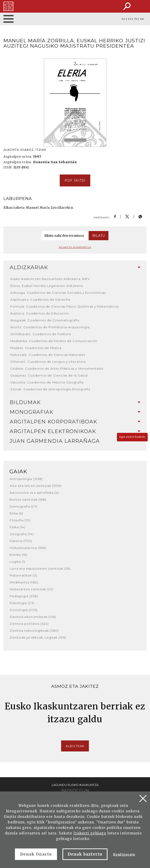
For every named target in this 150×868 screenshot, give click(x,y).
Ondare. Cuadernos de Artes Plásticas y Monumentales (57, 368)
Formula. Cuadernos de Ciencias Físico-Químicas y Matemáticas (65, 306)
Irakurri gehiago (90, 833)
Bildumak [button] (75, 402)
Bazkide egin (75, 790)
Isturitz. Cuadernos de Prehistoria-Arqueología (50, 327)
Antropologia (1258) (26, 479)
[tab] (75, 268)
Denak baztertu (85, 854)
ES (130, 19)
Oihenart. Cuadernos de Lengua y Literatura (48, 362)
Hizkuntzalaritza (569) (28, 548)
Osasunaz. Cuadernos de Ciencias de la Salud (49, 375)
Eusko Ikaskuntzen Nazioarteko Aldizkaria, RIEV (50, 279)
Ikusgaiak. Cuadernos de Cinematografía (45, 320)
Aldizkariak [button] (75, 267)
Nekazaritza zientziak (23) (31, 589)
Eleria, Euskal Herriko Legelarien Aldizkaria (47, 286)
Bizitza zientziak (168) (28, 500)
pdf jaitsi (75, 180)
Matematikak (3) (23, 575)
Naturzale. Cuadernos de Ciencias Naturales (48, 355)
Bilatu (99, 236)
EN (142, 19)
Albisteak (75, 746)
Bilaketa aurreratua (75, 247)
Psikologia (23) (22, 603)
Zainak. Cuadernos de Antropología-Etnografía (50, 389)
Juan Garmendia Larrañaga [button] (75, 441)
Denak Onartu (36, 854)
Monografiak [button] (75, 412)
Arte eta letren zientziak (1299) (36, 486)
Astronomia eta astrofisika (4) (34, 493)
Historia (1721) (21, 541)
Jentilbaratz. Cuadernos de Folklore (41, 334)
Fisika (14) (17, 527)
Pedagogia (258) (24, 596)
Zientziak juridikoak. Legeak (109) (38, 637)
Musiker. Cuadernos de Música (36, 348)
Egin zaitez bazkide (132, 437)
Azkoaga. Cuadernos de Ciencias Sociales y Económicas (58, 293)
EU (123, 19)
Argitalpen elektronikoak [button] (75, 431)
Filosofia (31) (20, 520)
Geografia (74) (22, 534)
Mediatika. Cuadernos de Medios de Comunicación (54, 341)
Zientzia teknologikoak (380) (34, 631)
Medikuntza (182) (24, 582)
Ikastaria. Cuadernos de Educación (40, 313)
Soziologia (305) (24, 610)
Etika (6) (16, 513)
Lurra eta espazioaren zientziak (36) (40, 568)
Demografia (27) (23, 506)
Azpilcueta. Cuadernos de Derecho (40, 300)
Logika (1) (17, 562)
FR (136, 19)
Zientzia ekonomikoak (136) (33, 617)
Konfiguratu (124, 855)
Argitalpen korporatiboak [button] (75, 422)
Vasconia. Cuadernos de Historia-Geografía (47, 382)
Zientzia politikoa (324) (29, 624)
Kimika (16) (18, 555)
